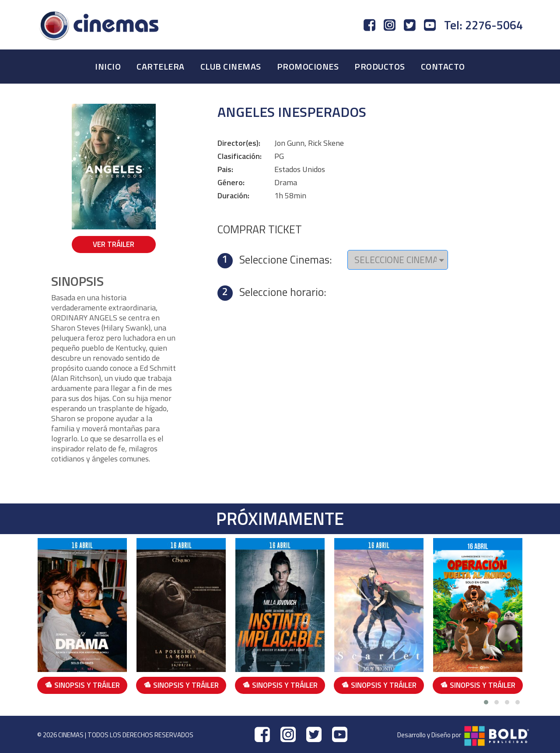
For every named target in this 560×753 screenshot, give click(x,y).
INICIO (108, 66)
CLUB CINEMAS (231, 66)
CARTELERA (161, 66)
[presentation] (529, 618)
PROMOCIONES (308, 66)
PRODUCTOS (380, 66)
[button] (486, 702)
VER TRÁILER (114, 244)
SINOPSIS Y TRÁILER (82, 685)
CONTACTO (443, 66)
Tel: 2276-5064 (483, 25)
